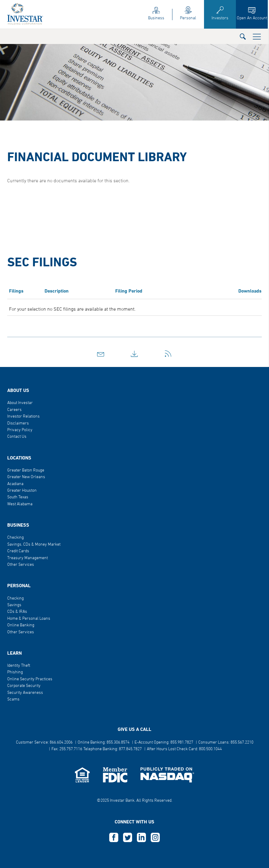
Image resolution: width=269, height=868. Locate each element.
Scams (13, 699)
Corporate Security (24, 686)
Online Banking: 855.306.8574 (104, 743)
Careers (14, 410)
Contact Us (17, 437)
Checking (15, 538)
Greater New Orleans (26, 477)
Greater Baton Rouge (26, 470)
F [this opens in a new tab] (114, 838)
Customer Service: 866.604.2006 (44, 743)
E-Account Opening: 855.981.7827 (164, 743)
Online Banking (21, 625)
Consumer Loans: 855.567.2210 (226, 743)
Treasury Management (28, 558)
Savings (14, 605)
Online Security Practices (30, 679)
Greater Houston (22, 491)
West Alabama (20, 504)
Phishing (15, 672)
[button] (243, 36)
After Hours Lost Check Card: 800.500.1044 (184, 749)
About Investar (20, 403)
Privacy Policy (20, 430)
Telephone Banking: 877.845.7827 (113, 749)
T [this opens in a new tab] (128, 838)
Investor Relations (23, 417)
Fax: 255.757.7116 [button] (67, 749)
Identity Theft (19, 666)
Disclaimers (18, 423)
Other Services (21, 565)
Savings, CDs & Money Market (34, 545)
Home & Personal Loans (29, 619)
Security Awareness (25, 693)
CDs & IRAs (17, 612)
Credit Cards (18, 551)
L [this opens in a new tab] (141, 838)
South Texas (18, 497)
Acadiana (15, 484)
